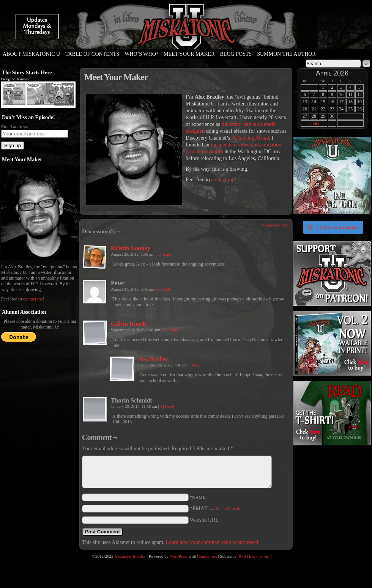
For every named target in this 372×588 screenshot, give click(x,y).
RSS (243, 556)
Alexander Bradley (130, 556)
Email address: (15, 127)
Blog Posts (236, 54)
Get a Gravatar (229, 509)
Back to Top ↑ (261, 556)
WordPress (179, 556)
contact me (33, 299)
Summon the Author (286, 54)
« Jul (314, 123)
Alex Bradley (153, 359)
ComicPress (207, 556)
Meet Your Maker (189, 54)
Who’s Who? (141, 54)
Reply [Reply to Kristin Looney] (167, 254)
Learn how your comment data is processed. (213, 542)
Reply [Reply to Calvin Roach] (173, 330)
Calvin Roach (128, 324)
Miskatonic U (186, 42)
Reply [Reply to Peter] (167, 289)
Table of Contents (92, 54)
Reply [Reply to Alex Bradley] (195, 365)
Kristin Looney (131, 248)
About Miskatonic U (31, 54)
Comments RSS (275, 225)
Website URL (204, 520)
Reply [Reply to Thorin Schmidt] (170, 406)
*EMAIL (216, 509)
